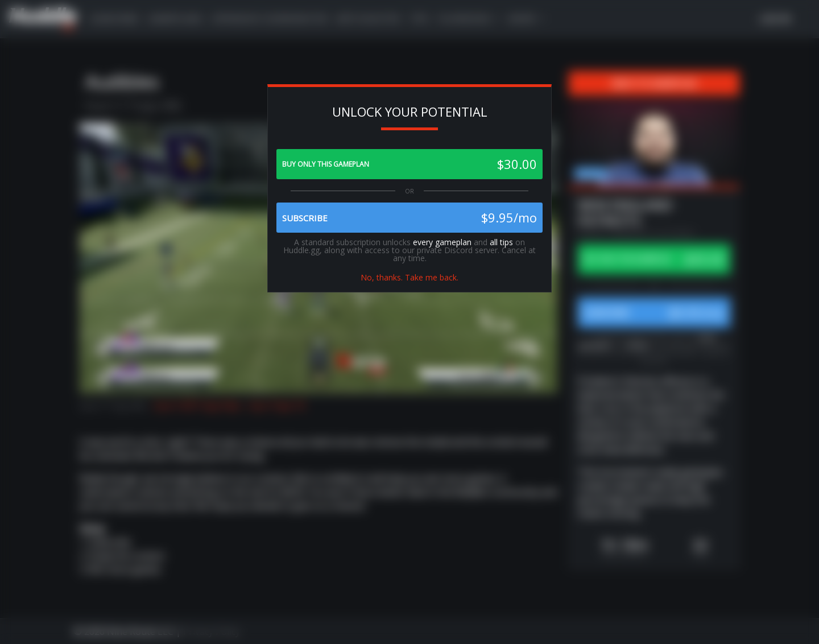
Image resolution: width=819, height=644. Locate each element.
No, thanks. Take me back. (409, 277)
